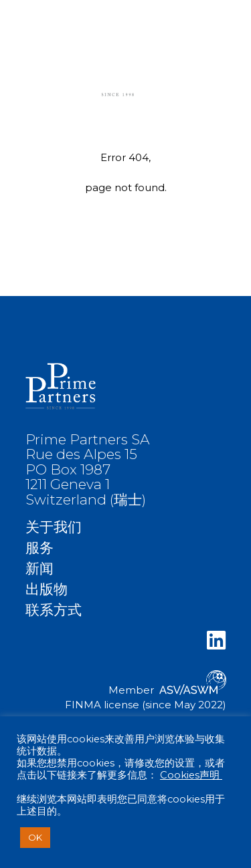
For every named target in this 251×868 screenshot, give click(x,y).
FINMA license (102, 705)
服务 (39, 548)
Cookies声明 (191, 775)
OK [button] (35, 837)
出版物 (47, 589)
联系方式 (54, 610)
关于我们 (54, 527)
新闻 (39, 568)
